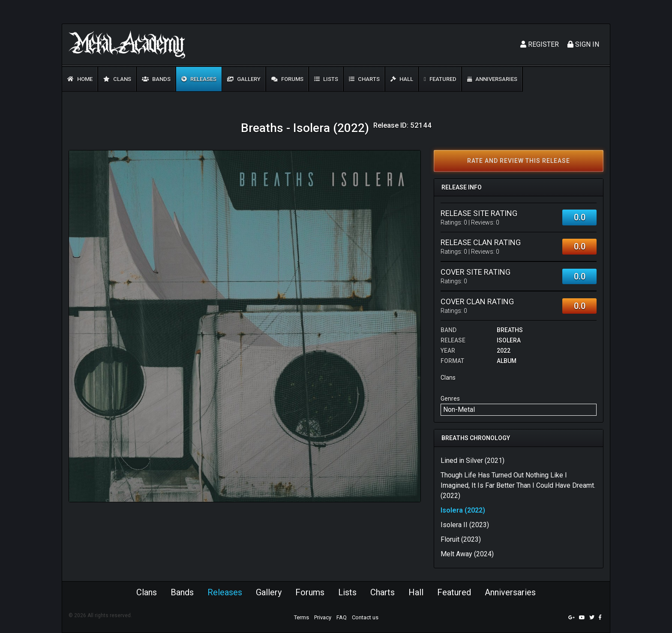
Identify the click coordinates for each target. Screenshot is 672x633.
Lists (326, 79)
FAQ (342, 617)
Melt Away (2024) (467, 554)
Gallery (244, 79)
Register (540, 44)
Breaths (510, 330)
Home (80, 79)
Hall (402, 79)
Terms (301, 617)
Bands (156, 79)
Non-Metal (459, 409)
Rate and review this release (519, 161)
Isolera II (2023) (465, 525)
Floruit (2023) (461, 539)
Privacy (323, 617)
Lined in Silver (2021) (472, 460)
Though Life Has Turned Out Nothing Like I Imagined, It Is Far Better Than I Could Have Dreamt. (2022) (518, 485)
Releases (199, 79)
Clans (117, 79)
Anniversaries (492, 79)
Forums (287, 79)
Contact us (365, 617)
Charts (364, 79)
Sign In (583, 44)
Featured (440, 79)
